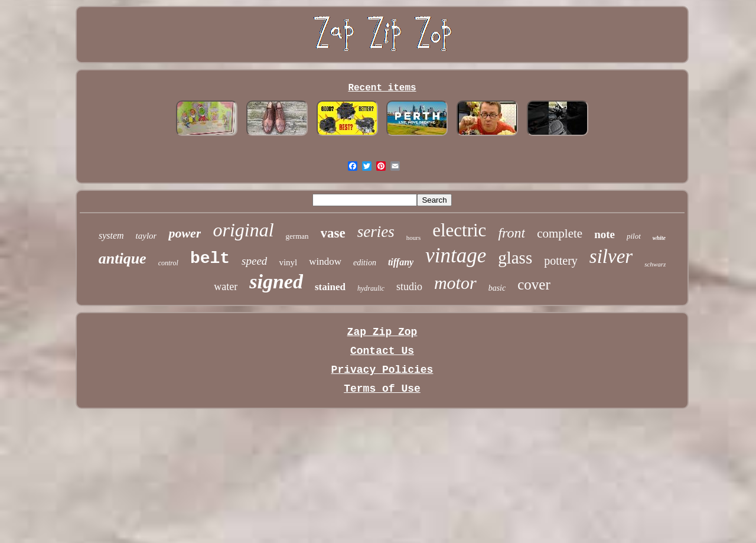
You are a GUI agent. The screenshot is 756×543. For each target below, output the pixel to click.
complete (560, 233)
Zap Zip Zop (382, 332)
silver (611, 256)
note (605, 234)
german (297, 236)
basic (497, 288)
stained (330, 287)
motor (455, 283)
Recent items (382, 88)
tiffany (401, 262)
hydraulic (371, 288)
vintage (456, 256)
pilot (634, 236)
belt (210, 259)
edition (365, 263)
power (185, 233)
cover (534, 284)
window (325, 261)
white (659, 238)
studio (409, 287)
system (111, 235)
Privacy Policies (382, 370)
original (243, 230)
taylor (146, 236)
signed (276, 282)
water (226, 287)
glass (515, 258)
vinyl (288, 262)
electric (459, 230)
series (376, 232)
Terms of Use (382, 389)
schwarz (655, 264)
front (511, 233)
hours (413, 238)
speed (254, 261)
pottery (561, 261)
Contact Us (382, 351)
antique (123, 259)
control (168, 263)
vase (333, 233)
